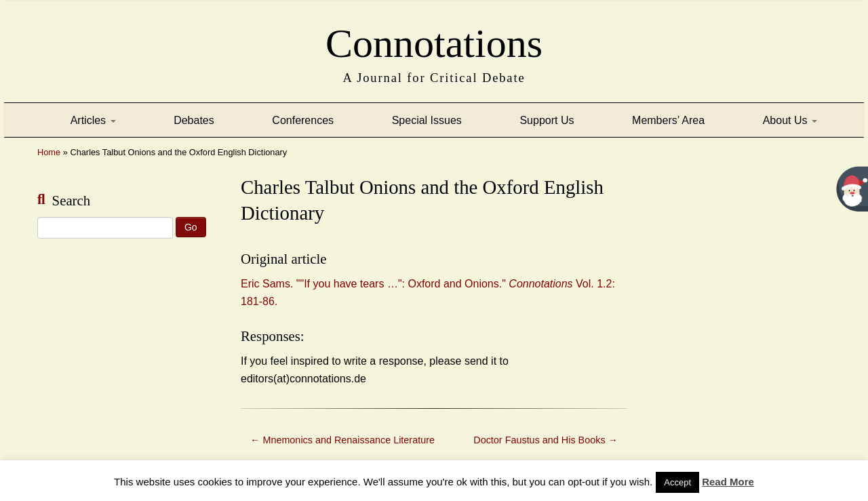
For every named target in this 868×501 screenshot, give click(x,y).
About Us (790, 120)
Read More (728, 482)
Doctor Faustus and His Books (546, 440)
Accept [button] (677, 482)
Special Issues (427, 120)
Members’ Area (668, 120)
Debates (194, 120)
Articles (93, 120)
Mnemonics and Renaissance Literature (342, 440)
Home (49, 152)
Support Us (547, 120)
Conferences (303, 120)
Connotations (434, 39)
